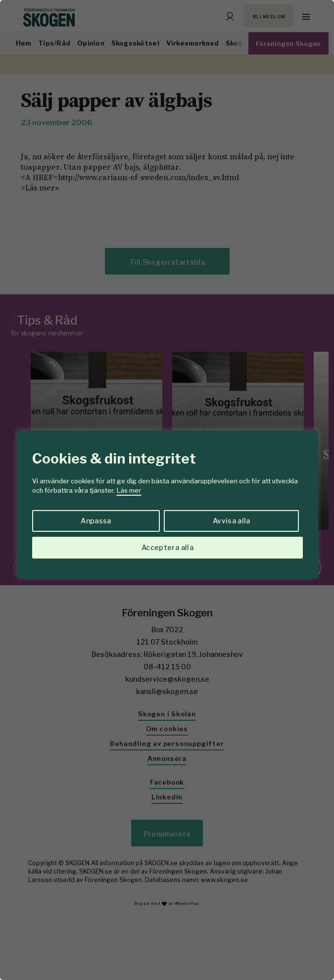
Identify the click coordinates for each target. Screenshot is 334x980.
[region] (167, 490)
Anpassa (96, 521)
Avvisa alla (232, 521)
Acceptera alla (167, 547)
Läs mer (129, 490)
